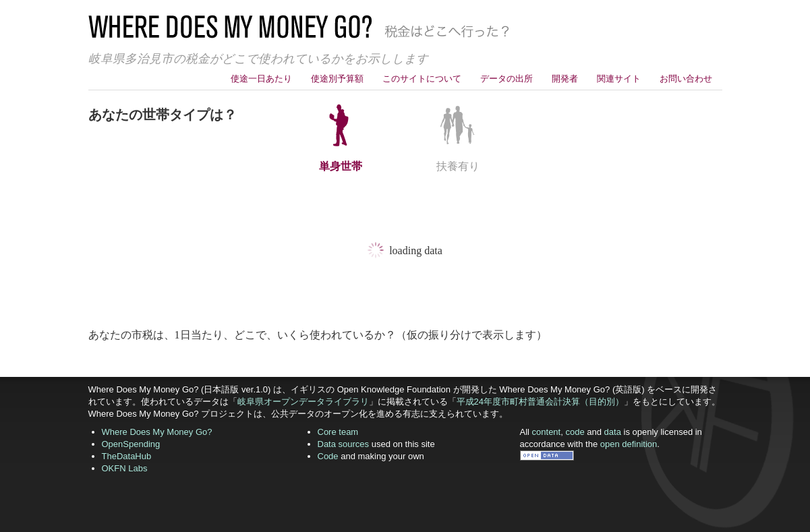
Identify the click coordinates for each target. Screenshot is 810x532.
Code (328, 456)
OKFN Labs (125, 468)
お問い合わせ (686, 79)
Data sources (344, 444)
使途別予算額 (337, 79)
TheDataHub (127, 456)
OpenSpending (131, 444)
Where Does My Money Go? (157, 432)
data (613, 432)
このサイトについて (422, 79)
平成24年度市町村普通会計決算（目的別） (540, 402)
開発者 (565, 79)
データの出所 (507, 79)
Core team (338, 432)
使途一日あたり (261, 79)
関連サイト (619, 79)
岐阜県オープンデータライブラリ (303, 402)
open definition (629, 444)
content (547, 432)
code (575, 432)
